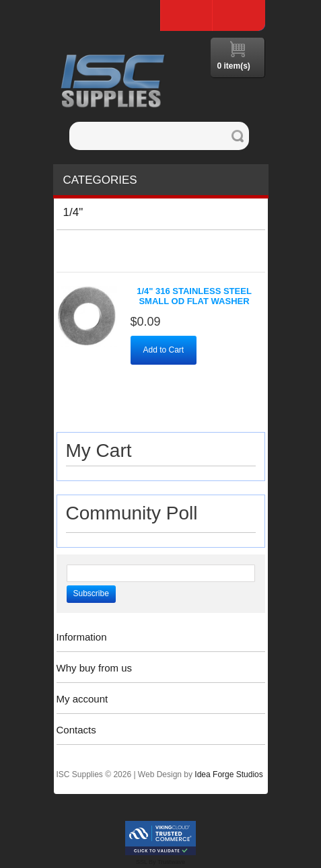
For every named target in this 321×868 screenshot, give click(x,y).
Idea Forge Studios (228, 774)
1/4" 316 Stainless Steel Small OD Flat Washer (194, 296)
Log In (239, 15)
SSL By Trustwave (160, 862)
